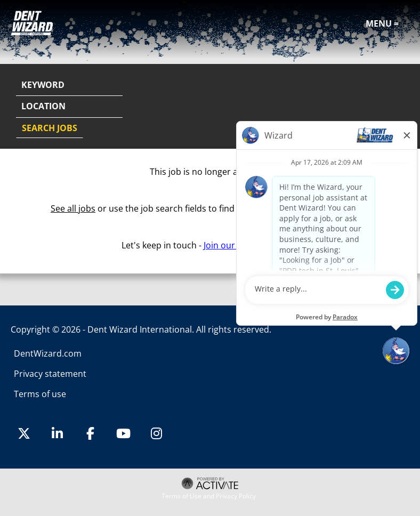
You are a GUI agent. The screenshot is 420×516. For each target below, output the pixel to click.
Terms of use (40, 394)
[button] (400, 107)
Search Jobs (50, 128)
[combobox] (69, 107)
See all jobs (73, 208)
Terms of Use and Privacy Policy (209, 496)
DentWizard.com (48, 353)
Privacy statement (50, 374)
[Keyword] (69, 85)
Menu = (382, 23)
